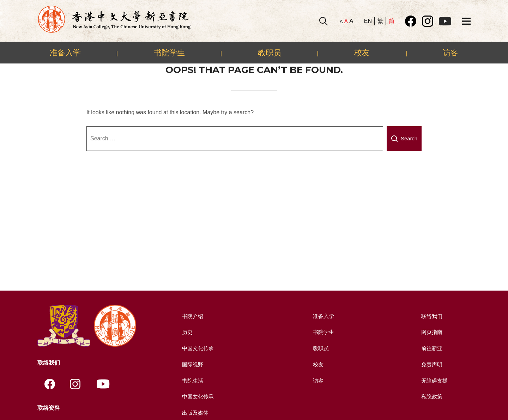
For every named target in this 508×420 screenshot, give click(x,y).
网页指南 (431, 332)
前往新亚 (431, 348)
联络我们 (431, 316)
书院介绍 (192, 316)
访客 (450, 53)
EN (368, 21)
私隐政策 (431, 396)
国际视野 (192, 364)
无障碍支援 (434, 380)
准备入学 (65, 53)
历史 (186, 332)
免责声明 (431, 364)
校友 (362, 53)
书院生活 (192, 380)
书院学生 (169, 53)
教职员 (270, 53)
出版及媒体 (195, 412)
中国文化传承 (198, 348)
